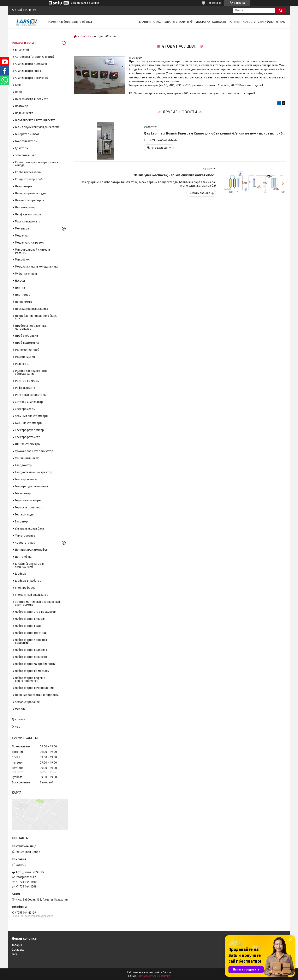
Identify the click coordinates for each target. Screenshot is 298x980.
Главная (145, 22)
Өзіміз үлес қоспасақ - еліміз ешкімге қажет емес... (175, 175)
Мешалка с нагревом (29, 243)
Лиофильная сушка (28, 214)
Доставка (203, 22)
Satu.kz (167, 972)
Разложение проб (27, 350)
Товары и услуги (176, 22)
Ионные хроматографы (31, 550)
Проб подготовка (27, 343)
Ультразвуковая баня (29, 529)
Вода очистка (24, 113)
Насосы (20, 281)
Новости (249, 22)
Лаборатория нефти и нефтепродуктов (30, 679)
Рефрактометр (25, 388)
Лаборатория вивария (30, 619)
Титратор (21, 522)
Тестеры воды (25, 515)
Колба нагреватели (28, 172)
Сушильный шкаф (27, 458)
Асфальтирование (27, 702)
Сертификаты (268, 22)
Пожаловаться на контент (154, 976)
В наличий (22, 50)
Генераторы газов (27, 134)
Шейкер (20, 574)
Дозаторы (22, 148)
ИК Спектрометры (28, 444)
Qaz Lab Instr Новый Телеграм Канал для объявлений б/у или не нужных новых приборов (215, 133)
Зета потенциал (26, 155)
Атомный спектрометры (31, 416)
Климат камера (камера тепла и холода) (37, 164)
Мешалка (21, 236)
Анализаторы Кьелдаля (31, 64)
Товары (17, 945)
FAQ (283, 22)
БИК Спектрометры (28, 423)
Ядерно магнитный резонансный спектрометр (37, 603)
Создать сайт (79, 3)
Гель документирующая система (37, 127)
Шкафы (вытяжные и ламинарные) (29, 565)
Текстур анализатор (29, 479)
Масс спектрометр (28, 222)
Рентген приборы (27, 381)
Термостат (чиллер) (28, 507)
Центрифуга (23, 557)
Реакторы (22, 364)
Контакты (219, 22)
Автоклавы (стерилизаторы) (34, 57)
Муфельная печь (26, 274)
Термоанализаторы (28, 500)
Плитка (20, 288)
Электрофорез (25, 588)
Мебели (20, 709)
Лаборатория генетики (31, 633)
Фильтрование (25, 536)
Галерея (235, 22)
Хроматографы (25, 543)
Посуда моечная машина (31, 309)
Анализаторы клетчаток (31, 78)
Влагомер (22, 106)
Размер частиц (25, 357)
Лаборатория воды (28, 626)
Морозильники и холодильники (37, 267)
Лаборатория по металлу (32, 671)
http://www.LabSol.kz (30, 872)
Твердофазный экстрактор (34, 472)
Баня (18, 85)
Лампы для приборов (29, 200)
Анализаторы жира (28, 71)
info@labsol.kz (26, 877)
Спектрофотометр (28, 437)
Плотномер (23, 295)
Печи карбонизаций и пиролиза (37, 695)
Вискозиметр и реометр (32, 99)
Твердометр (23, 465)
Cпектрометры (25, 409)
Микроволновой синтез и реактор (32, 251)
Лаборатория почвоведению (35, 688)
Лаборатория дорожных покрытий (32, 641)
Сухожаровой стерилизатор (34, 451)
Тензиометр (23, 493)
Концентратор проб (29, 179)
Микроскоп (23, 260)
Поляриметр (23, 302)
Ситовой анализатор (29, 402)
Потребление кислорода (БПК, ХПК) (36, 317)
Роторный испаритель (30, 395)
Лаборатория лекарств (31, 657)
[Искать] (281, 10)
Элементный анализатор (32, 595)
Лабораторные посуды (31, 193)
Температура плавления (31, 486)
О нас (157, 22)
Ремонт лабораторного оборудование (31, 372)
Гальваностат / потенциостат (35, 120)
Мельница (22, 229)
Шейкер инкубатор (28, 581)
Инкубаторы (23, 186)
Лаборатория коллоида (31, 650)
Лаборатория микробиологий (35, 664)
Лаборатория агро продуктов (35, 612)
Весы (18, 92)
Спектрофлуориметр (29, 430)
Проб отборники (26, 336)
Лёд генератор (25, 207)
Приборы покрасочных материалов (31, 327)
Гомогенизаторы (26, 141)
